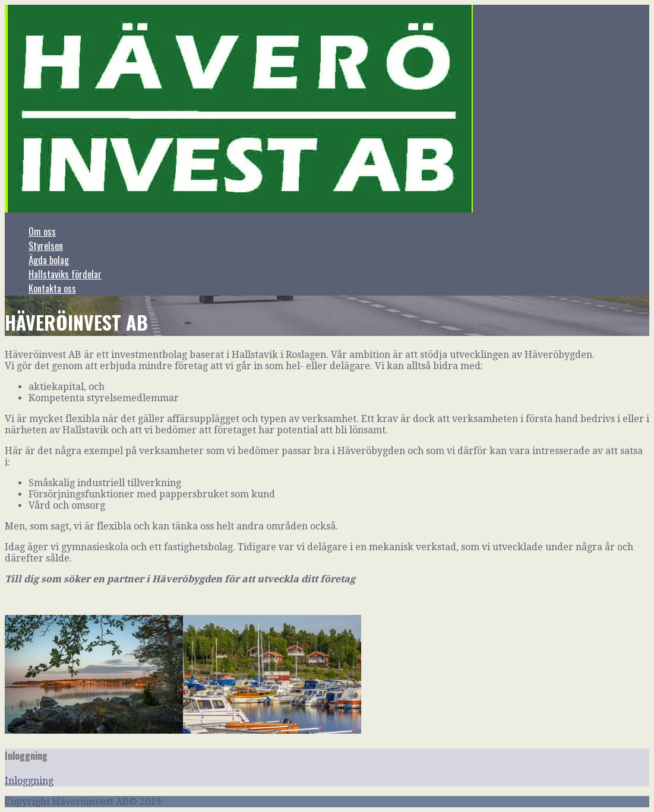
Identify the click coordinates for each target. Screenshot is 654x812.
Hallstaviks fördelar (65, 274)
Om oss (42, 231)
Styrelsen (46, 246)
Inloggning (29, 781)
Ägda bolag (49, 260)
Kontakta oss (52, 288)
